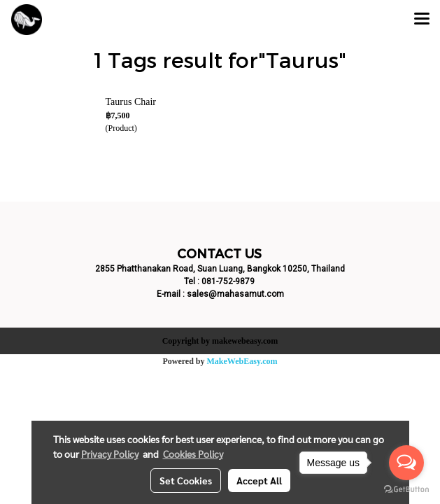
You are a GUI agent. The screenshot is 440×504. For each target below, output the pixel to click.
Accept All (259, 480)
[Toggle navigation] (422, 20)
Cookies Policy (193, 454)
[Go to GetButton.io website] (406, 490)
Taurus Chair (131, 102)
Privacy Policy (110, 454)
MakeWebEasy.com (242, 361)
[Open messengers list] (406, 463)
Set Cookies (186, 480)
